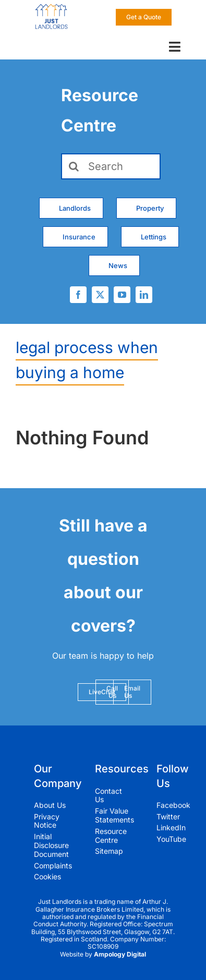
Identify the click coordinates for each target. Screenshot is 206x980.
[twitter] (100, 295)
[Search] (111, 166)
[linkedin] (144, 295)
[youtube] (122, 295)
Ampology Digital (120, 954)
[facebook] (78, 295)
